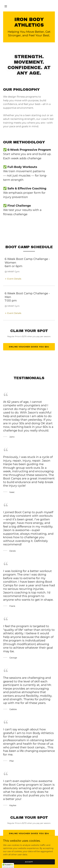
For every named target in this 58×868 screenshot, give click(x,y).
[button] (6, 6)
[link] (29, 22)
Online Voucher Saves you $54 (29, 347)
